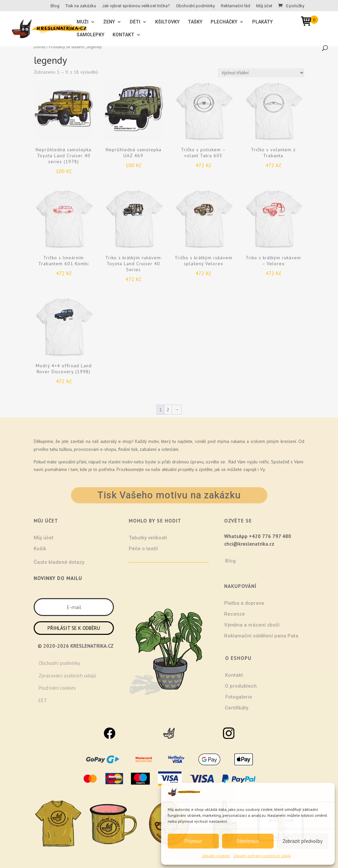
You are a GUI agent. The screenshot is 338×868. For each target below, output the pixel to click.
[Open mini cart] (308, 22)
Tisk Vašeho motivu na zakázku (169, 495)
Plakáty (262, 22)
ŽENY (109, 22)
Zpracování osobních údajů (67, 676)
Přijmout (193, 841)
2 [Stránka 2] (168, 410)
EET (43, 700)
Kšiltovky (167, 22)
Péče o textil (143, 549)
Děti (135, 22)
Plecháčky (224, 22)
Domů (39, 47)
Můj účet (264, 6)
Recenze (235, 614)
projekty (186, 469)
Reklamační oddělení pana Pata (261, 636)
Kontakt (123, 35)
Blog (55, 6)
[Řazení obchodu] (261, 73)
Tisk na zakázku (81, 6)
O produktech (241, 686)
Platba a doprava (244, 603)
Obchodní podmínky (195, 6)
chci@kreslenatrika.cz (249, 544)
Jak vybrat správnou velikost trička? (136, 6)
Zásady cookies (216, 856)
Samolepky (90, 35)
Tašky (195, 22)
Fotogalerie (239, 697)
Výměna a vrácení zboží (252, 625)
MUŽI (83, 22)
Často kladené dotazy (59, 562)
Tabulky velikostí (148, 538)
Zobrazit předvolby (303, 841)
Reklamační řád (236, 6)
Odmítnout (248, 841)
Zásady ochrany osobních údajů (262, 856)
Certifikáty (237, 708)
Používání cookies (57, 688)
